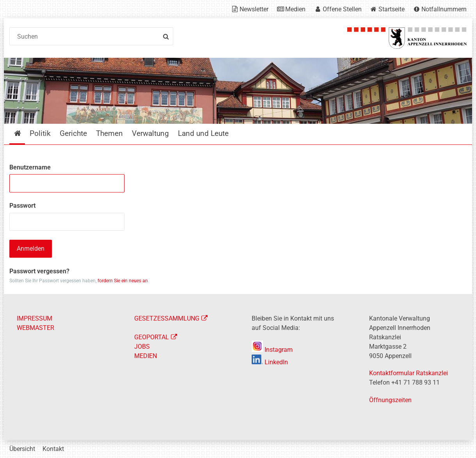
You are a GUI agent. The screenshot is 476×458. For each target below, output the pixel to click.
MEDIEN (146, 356)
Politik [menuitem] (40, 133)
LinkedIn (270, 362)
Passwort (22, 206)
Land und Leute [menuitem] (203, 133)
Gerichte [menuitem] (73, 133)
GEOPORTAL (152, 337)
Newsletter (254, 9)
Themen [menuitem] (109, 133)
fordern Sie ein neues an (123, 281)
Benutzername (30, 167)
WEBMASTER (36, 328)
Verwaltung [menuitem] (150, 133)
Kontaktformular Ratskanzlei (409, 373)
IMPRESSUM (35, 318)
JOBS (142, 347)
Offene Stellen (342, 9)
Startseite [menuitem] (23, 133)
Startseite (392, 9)
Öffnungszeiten (390, 400)
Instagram (272, 350)
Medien (295, 9)
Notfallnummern (444, 9)
